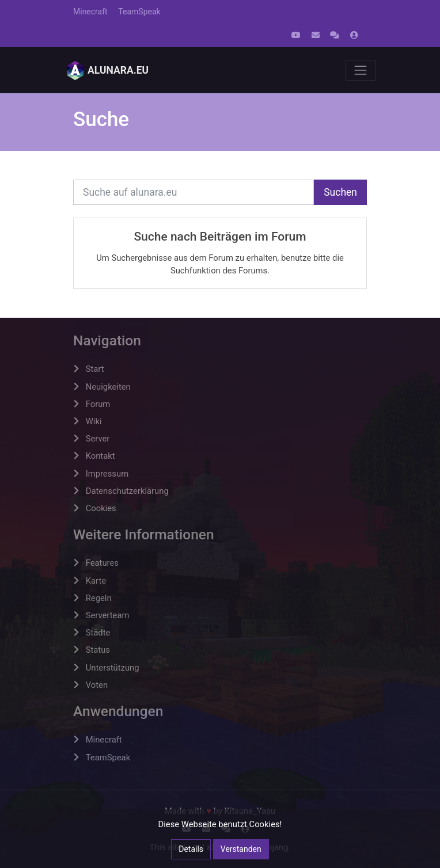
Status (98, 650)
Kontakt (100, 456)
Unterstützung (113, 668)
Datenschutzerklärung (127, 491)
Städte (98, 633)
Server (98, 439)
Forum (98, 404)
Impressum (107, 474)
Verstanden (241, 849)
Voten (97, 685)
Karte (96, 581)
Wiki (94, 421)
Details (191, 849)
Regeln (99, 598)
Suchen (340, 192)
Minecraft (90, 12)
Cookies (101, 508)
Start (95, 369)
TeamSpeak (139, 12)
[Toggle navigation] (361, 70)
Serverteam (108, 615)
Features (102, 563)
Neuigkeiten (108, 387)
